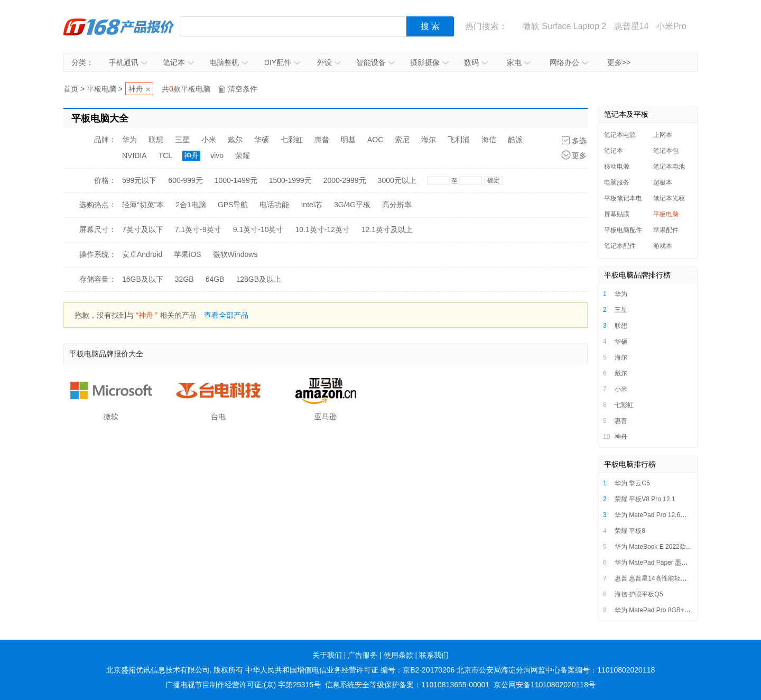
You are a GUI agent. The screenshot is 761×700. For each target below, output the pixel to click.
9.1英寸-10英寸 (258, 229)
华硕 (262, 140)
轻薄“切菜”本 (143, 205)
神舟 (136, 89)
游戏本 (663, 246)
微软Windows (235, 254)
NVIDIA (134, 155)
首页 (71, 89)
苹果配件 (666, 230)
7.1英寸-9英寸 (198, 229)
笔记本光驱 (669, 198)
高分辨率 (397, 205)
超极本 (663, 182)
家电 (519, 62)
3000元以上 (397, 180)
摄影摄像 (429, 62)
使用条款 (398, 655)
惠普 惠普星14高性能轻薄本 (654, 578)
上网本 (663, 135)
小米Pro (671, 26)
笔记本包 (666, 151)
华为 (129, 140)
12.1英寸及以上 (387, 229)
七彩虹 (292, 140)
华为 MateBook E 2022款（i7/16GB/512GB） (679, 547)
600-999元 (185, 180)
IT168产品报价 (119, 26)
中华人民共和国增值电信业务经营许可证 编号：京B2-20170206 (350, 670)
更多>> (619, 62)
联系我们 (434, 655)
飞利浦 (459, 140)
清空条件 (243, 89)
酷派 (515, 140)
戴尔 (235, 140)
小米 (209, 140)
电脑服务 (617, 182)
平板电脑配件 (623, 230)
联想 (156, 140)
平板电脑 (101, 89)
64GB (215, 279)
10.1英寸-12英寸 (322, 229)
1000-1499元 (236, 180)
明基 (348, 140)
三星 (182, 140)
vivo (217, 155)
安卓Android (142, 254)
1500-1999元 (290, 180)
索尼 (402, 140)
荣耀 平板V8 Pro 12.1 (645, 499)
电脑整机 (229, 62)
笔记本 (178, 62)
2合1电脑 (191, 205)
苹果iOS (187, 254)
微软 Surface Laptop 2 (564, 26)
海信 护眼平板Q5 (639, 594)
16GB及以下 (143, 279)
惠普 (322, 140)
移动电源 (617, 167)
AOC (375, 140)
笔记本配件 (620, 246)
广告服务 (363, 655)
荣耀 (243, 155)
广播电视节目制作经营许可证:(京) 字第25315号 (243, 685)
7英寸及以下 (143, 229)
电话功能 (274, 205)
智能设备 (375, 62)
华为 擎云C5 (632, 483)
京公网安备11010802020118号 (545, 685)
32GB (184, 279)
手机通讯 (128, 62)
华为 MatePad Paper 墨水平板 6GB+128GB (676, 563)
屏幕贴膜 (617, 214)
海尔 (429, 140)
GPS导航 (233, 205)
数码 (476, 62)
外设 (329, 62)
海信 (489, 140)
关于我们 (327, 655)
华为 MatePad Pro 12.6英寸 (654, 515)
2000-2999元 (345, 180)
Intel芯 (311, 205)
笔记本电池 (669, 167)
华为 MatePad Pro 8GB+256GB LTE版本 (672, 610)
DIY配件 (282, 62)
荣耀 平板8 (630, 531)
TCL (165, 155)
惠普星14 (632, 26)
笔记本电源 (620, 135)
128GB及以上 (258, 279)
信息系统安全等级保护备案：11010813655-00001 (407, 685)
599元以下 (139, 180)
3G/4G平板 (352, 205)
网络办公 (569, 62)
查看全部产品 (226, 315)
